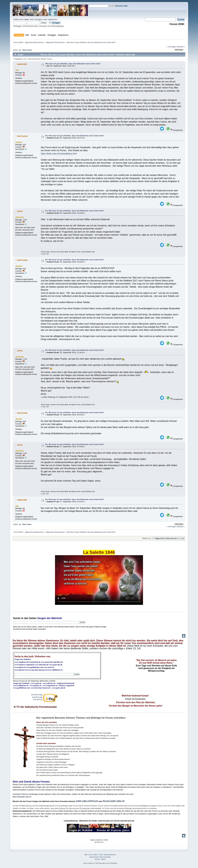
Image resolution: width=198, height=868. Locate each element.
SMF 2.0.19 (89, 855)
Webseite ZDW (121, 6)
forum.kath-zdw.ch (114, 801)
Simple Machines (110, 855)
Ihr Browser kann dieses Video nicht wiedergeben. (99, 580)
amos (20, 211)
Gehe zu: (147, 538)
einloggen (38, 19)
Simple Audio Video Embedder (100, 857)
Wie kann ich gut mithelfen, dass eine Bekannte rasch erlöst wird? (73, 64)
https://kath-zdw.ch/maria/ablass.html (59, 154)
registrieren (52, 19)
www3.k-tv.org (37, 695)
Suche (17, 618)
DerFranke (22, 136)
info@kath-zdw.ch (24, 797)
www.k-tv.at (38, 699)
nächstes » (181, 47)
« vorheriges (171, 47)
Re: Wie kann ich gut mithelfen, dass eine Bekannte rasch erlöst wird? (75, 136)
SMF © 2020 (98, 855)
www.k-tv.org (37, 697)
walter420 (22, 64)
